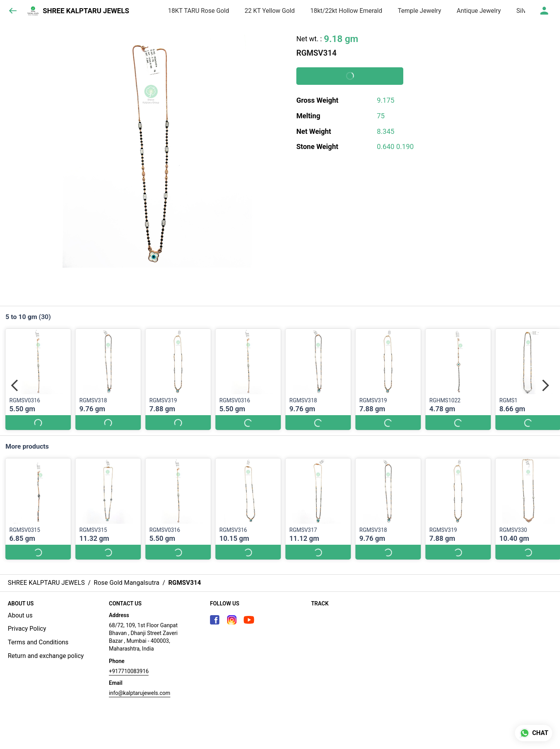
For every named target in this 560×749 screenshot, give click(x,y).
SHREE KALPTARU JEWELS (86, 11)
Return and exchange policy (46, 656)
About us (20, 615)
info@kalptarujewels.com (140, 693)
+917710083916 (129, 671)
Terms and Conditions (38, 642)
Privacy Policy (27, 629)
